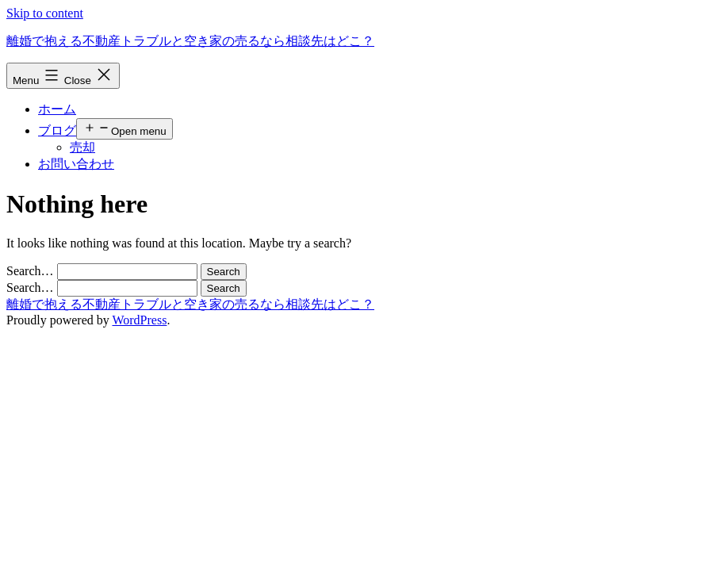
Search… (30, 271)
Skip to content (45, 13)
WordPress (139, 320)
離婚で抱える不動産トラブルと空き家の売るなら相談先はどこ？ (190, 41)
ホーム (57, 109)
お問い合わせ (76, 164)
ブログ (57, 130)
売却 (82, 147)
